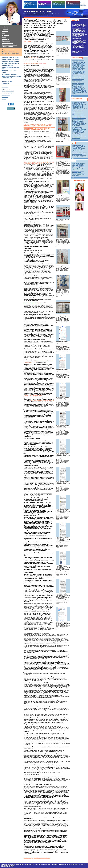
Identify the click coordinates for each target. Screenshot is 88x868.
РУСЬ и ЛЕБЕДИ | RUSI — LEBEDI (38, 12)
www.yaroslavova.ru (33, 57)
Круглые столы (6, 41)
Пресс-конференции (7, 43)
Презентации (5, 39)
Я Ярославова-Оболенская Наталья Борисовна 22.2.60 (11, 77)
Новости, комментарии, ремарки (11, 59)
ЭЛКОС (12, 866)
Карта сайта (5, 87)
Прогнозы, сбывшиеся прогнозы (11, 54)
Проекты (75, 20)
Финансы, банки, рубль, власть (10, 63)
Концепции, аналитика (8, 50)
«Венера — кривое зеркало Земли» (33, 396)
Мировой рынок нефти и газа (10, 75)
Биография (5, 27)
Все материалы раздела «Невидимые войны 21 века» (37, 858)
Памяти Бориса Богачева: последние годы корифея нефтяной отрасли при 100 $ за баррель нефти (39, 163)
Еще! (73, 96)
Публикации (5, 31)
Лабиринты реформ (76, 58)
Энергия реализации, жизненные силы (77, 99)
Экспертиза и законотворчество (10, 52)
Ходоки (73, 143)
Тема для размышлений (8, 91)
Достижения (5, 29)
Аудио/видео (5, 35)
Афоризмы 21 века (7, 81)
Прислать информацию (8, 93)
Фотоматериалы (80, 180)
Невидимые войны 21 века (9, 71)
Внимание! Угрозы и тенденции (10, 61)
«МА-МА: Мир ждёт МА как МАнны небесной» (35, 63)
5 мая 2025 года (28, 42)
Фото (3, 33)
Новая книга (5, 97)
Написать (83, 4)
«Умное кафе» (6, 83)
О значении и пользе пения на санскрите (34, 303)
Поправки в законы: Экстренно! (10, 57)
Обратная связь (6, 89)
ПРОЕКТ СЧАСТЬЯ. (79, 46)
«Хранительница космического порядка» (42, 401)
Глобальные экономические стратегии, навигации (9, 46)
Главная (82, 3)
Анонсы (73, 161)
